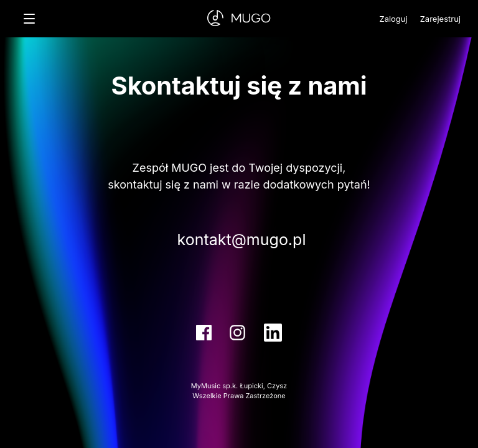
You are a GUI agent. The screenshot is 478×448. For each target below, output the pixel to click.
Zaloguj (393, 19)
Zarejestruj (440, 19)
